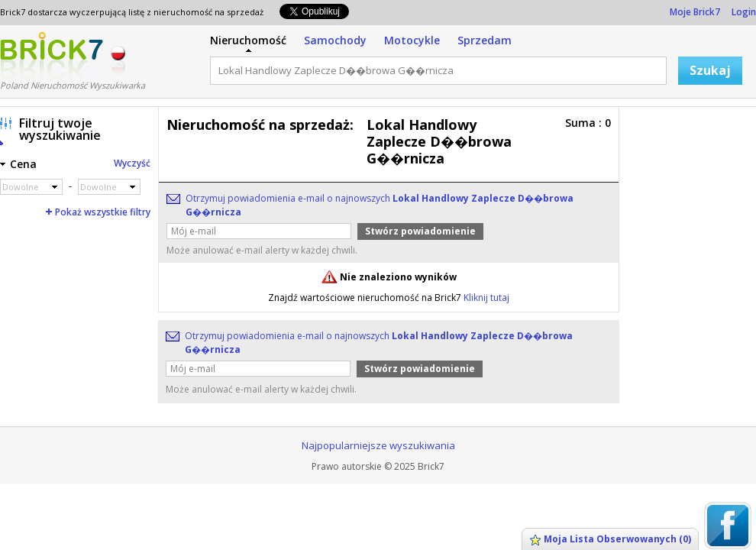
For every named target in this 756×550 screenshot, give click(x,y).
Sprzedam (485, 40)
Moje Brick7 (695, 12)
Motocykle (412, 40)
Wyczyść (132, 163)
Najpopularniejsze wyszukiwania (378, 445)
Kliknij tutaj (486, 298)
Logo (52, 56)
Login (744, 12)
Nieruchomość (248, 40)
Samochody (335, 40)
